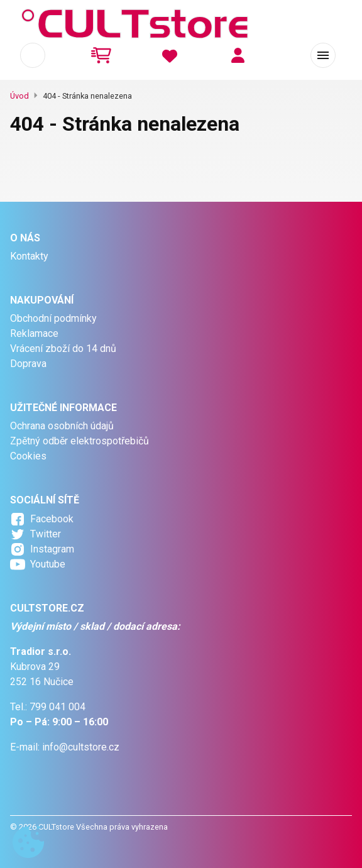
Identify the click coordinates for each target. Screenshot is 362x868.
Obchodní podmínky (53, 318)
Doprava (28, 364)
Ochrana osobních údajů (62, 426)
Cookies (28, 456)
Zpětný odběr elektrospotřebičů (80, 441)
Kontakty (29, 256)
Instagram (52, 549)
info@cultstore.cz (81, 747)
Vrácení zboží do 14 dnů (63, 349)
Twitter (46, 534)
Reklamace (34, 333)
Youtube (48, 564)
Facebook (52, 519)
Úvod (19, 96)
